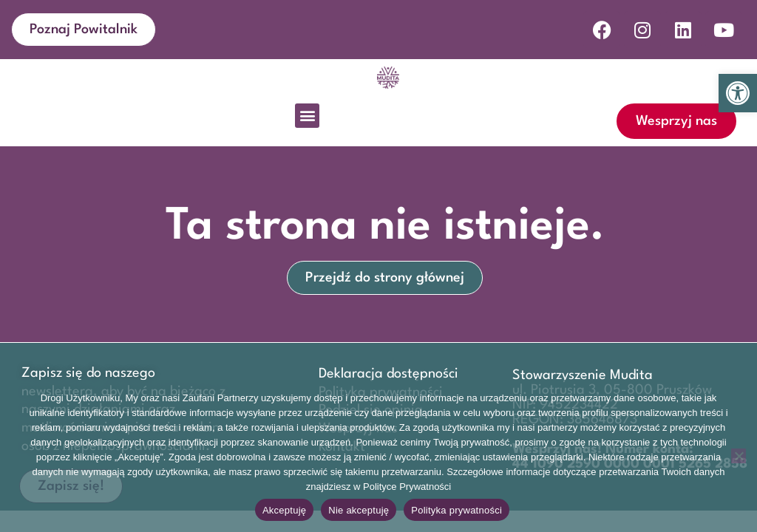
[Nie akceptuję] (739, 456)
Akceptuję (284, 510)
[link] (738, 93)
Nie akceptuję (359, 510)
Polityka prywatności (456, 510)
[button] (307, 116)
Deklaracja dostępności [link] (388, 374)
